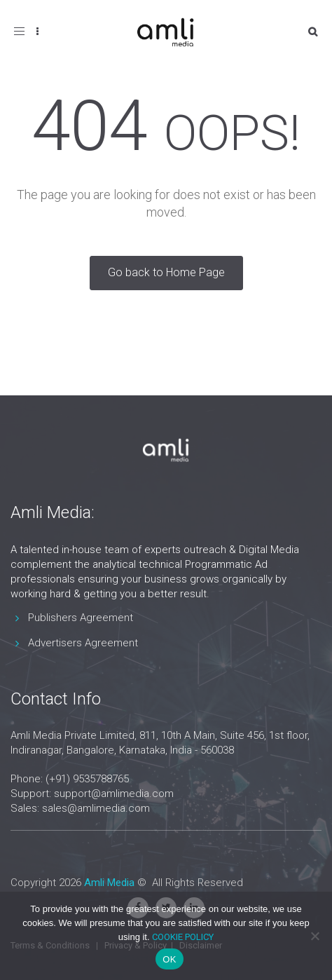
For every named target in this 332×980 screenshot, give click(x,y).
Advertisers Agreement (83, 643)
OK (169, 959)
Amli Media (109, 883)
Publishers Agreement (81, 618)
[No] (314, 936)
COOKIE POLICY (183, 937)
